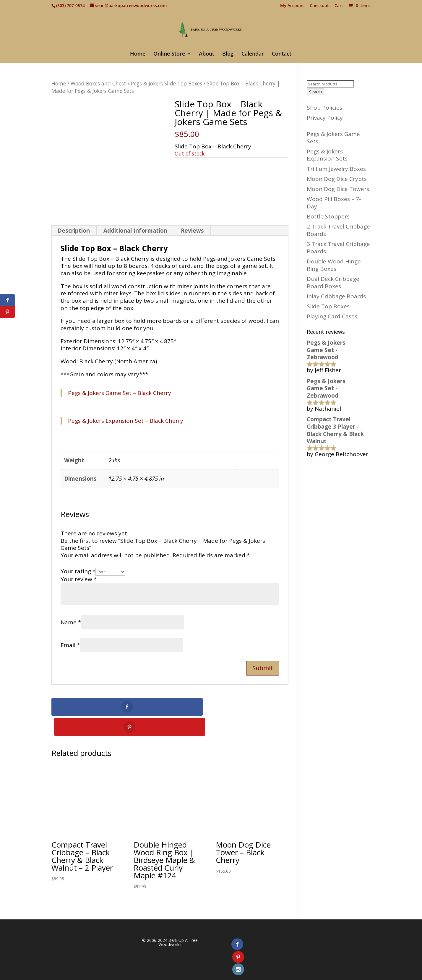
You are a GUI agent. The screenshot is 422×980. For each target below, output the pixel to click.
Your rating (78, 571)
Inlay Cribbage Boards (336, 296)
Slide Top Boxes (328, 306)
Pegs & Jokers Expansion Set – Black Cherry (126, 421)
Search (315, 92)
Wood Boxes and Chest (98, 83)
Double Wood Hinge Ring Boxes (334, 265)
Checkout (319, 6)
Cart (339, 6)
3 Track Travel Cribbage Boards (338, 248)
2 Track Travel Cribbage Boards (338, 230)
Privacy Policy (325, 118)
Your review (79, 579)
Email (70, 645)
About (207, 54)
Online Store (169, 54)
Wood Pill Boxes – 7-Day (334, 203)
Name (71, 622)
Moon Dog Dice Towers (338, 189)
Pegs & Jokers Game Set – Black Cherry (120, 393)
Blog (228, 54)
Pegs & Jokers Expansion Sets (327, 155)
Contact (282, 54)
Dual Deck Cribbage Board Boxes (333, 282)
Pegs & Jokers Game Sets (333, 138)
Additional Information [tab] (135, 231)
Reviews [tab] (192, 231)
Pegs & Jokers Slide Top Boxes (167, 83)
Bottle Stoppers (328, 216)
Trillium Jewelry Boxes (336, 169)
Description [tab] (74, 231)
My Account (292, 6)
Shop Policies (324, 108)
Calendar (253, 54)
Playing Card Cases (332, 316)
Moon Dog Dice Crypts (337, 179)
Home (138, 54)
